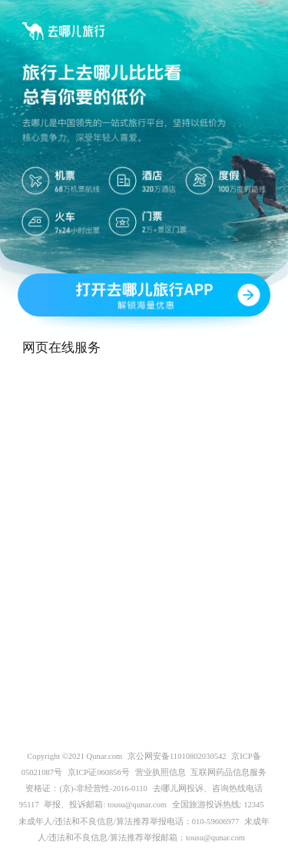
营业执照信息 (161, 772)
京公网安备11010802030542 (177, 756)
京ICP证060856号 (99, 772)
